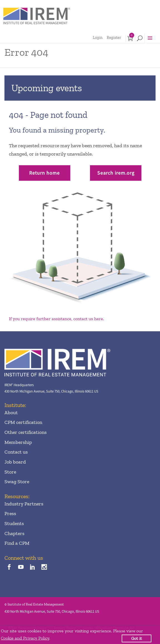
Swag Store (17, 482)
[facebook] (9, 567)
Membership (18, 442)
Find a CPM (17, 543)
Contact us (16, 452)
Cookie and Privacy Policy (25, 638)
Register (114, 38)
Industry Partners (24, 504)
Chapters (14, 533)
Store (10, 472)
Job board (15, 462)
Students (14, 523)
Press (10, 513)
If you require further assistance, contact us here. (56, 319)
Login (98, 38)
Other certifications (26, 432)
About (11, 413)
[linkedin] (33, 567)
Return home (44, 173)
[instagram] (44, 567)
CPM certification (23, 422)
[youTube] (21, 567)
